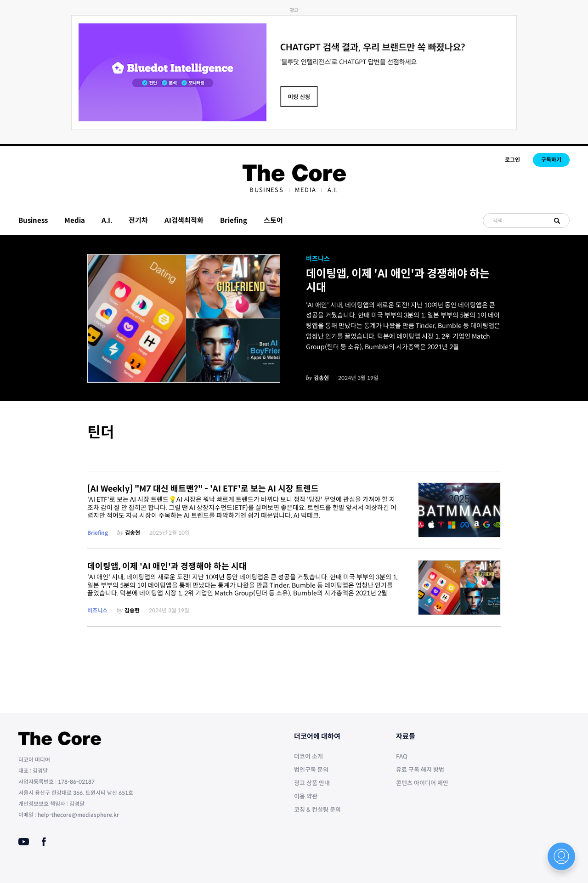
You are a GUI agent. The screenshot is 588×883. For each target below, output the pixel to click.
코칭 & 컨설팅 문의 (317, 810)
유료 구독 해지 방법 (420, 770)
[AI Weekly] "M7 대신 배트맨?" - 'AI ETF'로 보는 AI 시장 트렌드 (203, 489)
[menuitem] (266, 190)
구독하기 (551, 160)
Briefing (234, 220)
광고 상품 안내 (312, 783)
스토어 (273, 220)
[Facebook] (44, 842)
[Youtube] (24, 842)
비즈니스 (318, 259)
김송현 (321, 378)
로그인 (512, 160)
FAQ (402, 756)
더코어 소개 (308, 756)
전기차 (138, 220)
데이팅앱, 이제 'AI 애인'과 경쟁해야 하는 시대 (398, 281)
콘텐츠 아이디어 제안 (422, 783)
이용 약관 (306, 796)
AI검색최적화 (184, 220)
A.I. (333, 190)
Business (266, 190)
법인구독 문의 (311, 770)
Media (306, 190)
